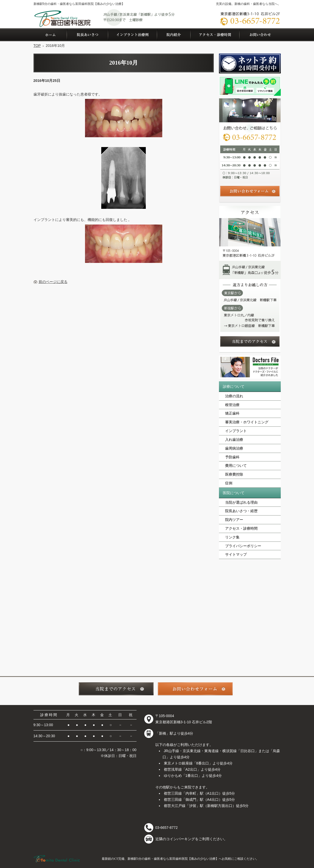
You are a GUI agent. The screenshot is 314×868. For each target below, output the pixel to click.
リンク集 (232, 537)
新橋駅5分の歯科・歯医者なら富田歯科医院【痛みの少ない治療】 (79, 4)
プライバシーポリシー (243, 546)
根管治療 (232, 405)
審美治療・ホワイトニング (247, 422)
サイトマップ (236, 554)
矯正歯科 (232, 413)
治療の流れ (234, 396)
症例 (229, 483)
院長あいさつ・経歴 (241, 511)
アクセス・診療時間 (241, 528)
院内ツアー (234, 520)
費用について (236, 466)
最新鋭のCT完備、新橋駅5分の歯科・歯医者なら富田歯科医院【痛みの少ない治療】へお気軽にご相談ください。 (180, 859)
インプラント (236, 431)
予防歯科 (232, 457)
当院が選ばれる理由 (241, 502)
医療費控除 (234, 474)
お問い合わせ (260, 35)
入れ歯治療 (234, 440)
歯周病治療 (234, 448)
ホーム (50, 35)
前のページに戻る (53, 282)
